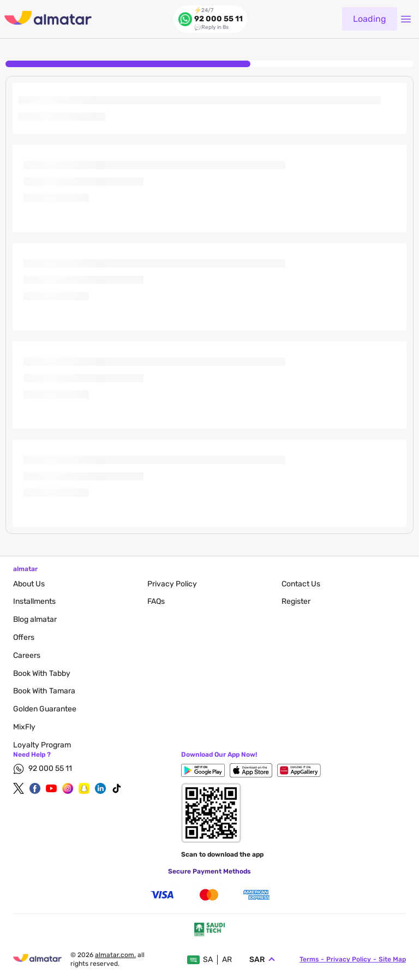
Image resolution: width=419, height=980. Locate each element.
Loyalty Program (42, 745)
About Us (29, 584)
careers (27, 655)
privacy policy (172, 584)
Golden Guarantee (45, 709)
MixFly (24, 727)
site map (392, 959)
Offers (24, 637)
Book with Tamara (44, 691)
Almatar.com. (115, 955)
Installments (34, 601)
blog (35, 619)
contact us (301, 584)
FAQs (156, 601)
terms (309, 959)
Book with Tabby (42, 673)
